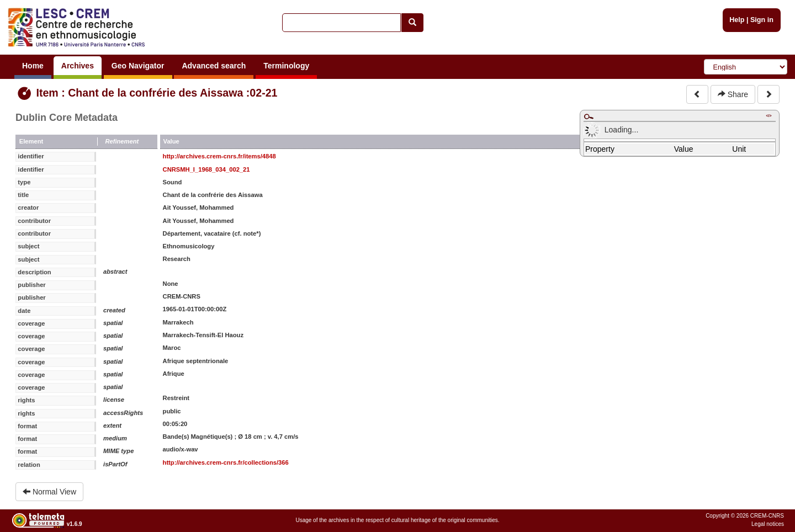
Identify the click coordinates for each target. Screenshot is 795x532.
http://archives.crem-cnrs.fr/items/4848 (219, 156)
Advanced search (214, 66)
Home (33, 66)
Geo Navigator (138, 66)
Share (733, 94)
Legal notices (768, 524)
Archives (78, 66)
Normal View (49, 492)
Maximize (589, 116)
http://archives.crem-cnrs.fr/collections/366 (226, 462)
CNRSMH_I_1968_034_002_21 (206, 169)
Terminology (286, 66)
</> (768, 116)
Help (737, 20)
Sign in (762, 20)
